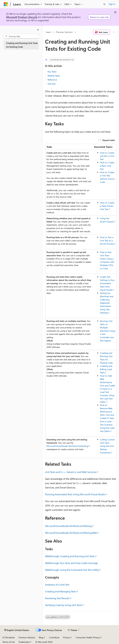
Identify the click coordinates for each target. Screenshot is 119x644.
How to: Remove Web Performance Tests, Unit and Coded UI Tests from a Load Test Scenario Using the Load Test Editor (107, 418)
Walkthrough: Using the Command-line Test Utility (72, 570)
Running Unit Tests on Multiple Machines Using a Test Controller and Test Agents (108, 331)
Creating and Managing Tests (61, 591)
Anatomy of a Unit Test (57, 585)
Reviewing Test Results (57, 598)
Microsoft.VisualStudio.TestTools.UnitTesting (67, 446)
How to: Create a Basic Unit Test (107, 166)
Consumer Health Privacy (88, 637)
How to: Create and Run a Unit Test (107, 156)
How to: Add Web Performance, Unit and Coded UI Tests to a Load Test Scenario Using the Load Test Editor (107, 389)
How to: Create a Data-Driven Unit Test (107, 206)
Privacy (66, 637)
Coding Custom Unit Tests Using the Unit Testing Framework (107, 446)
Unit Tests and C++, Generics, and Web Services (71, 472)
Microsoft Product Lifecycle (22, 17)
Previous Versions (64, 32)
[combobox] (21, 36)
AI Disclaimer (9, 637)
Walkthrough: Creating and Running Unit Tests (70, 556)
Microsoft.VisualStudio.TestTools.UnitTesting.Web (71, 533)
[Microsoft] (6, 4)
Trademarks (24, 642)
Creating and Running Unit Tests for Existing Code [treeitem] (22, 45)
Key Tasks (52, 72)
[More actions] (114, 32)
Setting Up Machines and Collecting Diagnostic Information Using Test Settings (107, 303)
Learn (48, 32)
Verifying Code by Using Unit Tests (63, 605)
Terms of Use (9, 642)
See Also (52, 84)
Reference (52, 80)
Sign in (112, 4)
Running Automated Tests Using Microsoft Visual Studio (75, 494)
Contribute (54, 637)
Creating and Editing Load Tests (106, 369)
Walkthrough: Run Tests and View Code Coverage (71, 563)
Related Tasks (54, 76)
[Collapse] (38, 30)
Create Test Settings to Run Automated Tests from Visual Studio (107, 283)
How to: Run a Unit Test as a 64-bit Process (107, 240)
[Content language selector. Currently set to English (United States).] (17, 630)
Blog (41, 637)
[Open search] (104, 4)
